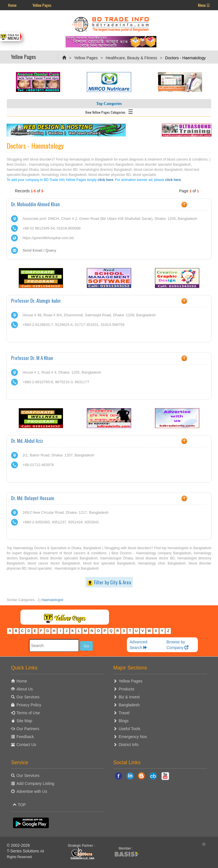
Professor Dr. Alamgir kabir (36, 301)
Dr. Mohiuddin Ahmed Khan (35, 204)
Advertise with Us (32, 791)
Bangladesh (129, 705)
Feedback (25, 737)
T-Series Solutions (24, 851)
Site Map (24, 721)
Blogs (124, 721)
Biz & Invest (129, 697)
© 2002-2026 (18, 845)
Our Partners (28, 729)
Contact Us (26, 745)
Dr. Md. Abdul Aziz (27, 441)
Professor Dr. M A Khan (32, 358)
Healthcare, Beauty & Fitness (131, 58)
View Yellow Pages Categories (109, 111)
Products (126, 689)
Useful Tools (129, 729)
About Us (25, 689)
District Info (129, 745)
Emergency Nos (133, 737)
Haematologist (52, 600)
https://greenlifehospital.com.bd (48, 238)
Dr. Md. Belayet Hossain (33, 498)
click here (105, 180)
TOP (19, 805)
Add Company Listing (35, 783)
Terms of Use (28, 713)
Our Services (28, 697)
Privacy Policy (29, 705)
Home (12, 5)
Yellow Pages (42, 5)
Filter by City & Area (109, 582)
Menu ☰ (204, 5)
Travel (124, 713)
